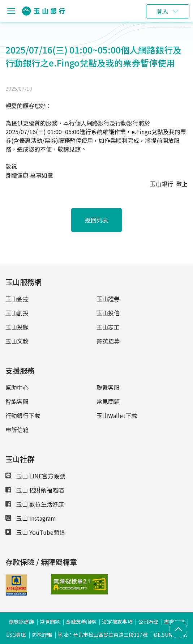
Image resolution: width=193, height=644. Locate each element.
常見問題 (108, 401)
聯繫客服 (108, 387)
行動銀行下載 (23, 415)
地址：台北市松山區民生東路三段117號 (103, 635)
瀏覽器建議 (21, 622)
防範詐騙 (42, 635)
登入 (162, 11)
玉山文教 (17, 341)
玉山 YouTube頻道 (35, 532)
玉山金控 (17, 299)
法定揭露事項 (117, 622)
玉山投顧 (17, 327)
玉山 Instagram (31, 518)
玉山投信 (108, 313)
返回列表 (96, 220)
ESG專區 (16, 635)
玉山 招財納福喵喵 (35, 490)
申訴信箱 (17, 430)
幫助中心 (17, 387)
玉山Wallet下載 (117, 415)
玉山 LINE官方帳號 (35, 476)
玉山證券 (108, 299)
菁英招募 (108, 341)
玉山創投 (17, 313)
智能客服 (17, 401)
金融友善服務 (81, 622)
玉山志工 (108, 327)
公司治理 (148, 622)
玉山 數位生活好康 (35, 504)
